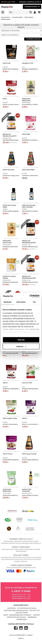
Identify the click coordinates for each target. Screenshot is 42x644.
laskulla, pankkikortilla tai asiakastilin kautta (21, 568)
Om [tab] (34, 302)
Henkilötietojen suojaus (16, 617)
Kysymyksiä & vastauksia (27, 608)
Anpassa (21, 346)
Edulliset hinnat (22, 613)
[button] (39, 12)
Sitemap (30, 635)
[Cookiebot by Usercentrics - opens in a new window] (30, 296)
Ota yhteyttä (34, 611)
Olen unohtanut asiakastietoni (16, 611)
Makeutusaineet (6, 19)
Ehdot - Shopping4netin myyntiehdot (17, 615)
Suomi (21, 639)
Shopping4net (5, 17)
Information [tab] (21, 302)
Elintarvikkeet (29, 17)
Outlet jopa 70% (8, 2)
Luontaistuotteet (17, 17)
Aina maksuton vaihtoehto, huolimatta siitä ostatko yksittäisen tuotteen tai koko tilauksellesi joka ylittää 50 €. (21, 541)
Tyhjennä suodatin (33, 39)
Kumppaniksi (32, 617)
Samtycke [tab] (8, 302)
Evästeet (37, 615)
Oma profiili (12, 608)
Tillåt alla (21, 340)
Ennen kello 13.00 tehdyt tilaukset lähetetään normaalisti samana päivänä (21, 549)
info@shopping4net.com (21, 599)
